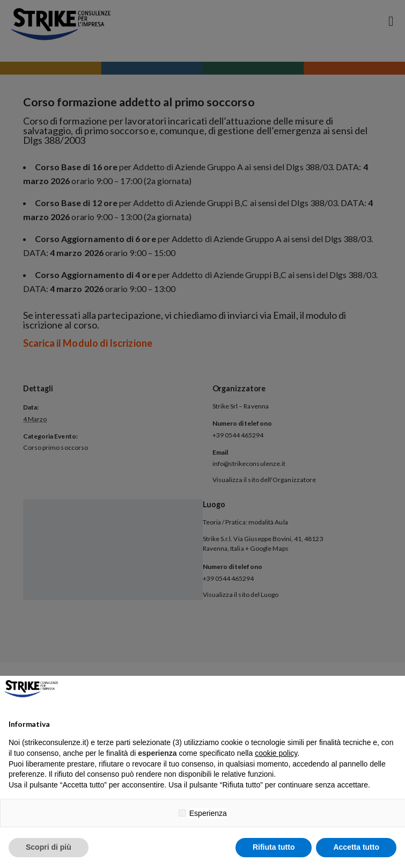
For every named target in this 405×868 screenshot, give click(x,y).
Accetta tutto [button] (356, 847)
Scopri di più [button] (49, 847)
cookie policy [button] (276, 753)
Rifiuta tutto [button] (274, 847)
